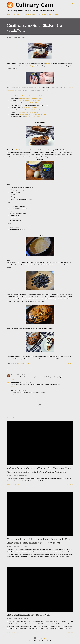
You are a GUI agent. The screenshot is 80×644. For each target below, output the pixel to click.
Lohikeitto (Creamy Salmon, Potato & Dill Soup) (29, 101)
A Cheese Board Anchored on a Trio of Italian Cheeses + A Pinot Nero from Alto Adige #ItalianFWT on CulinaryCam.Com (39, 470)
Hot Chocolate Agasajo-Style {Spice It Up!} (28, 615)
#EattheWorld (15, 364)
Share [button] (70, 364)
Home (8, 14)
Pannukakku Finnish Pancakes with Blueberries (28, 112)
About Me (16, 14)
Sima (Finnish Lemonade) (31, 107)
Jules (12, 375)
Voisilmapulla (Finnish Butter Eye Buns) (30, 110)
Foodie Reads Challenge (45, 14)
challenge (31, 66)
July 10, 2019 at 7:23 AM (20, 375)
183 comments (15, 632)
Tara (12, 390)
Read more (70, 485)
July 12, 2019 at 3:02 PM (20, 390)
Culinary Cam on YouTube (29, 14)
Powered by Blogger (40, 638)
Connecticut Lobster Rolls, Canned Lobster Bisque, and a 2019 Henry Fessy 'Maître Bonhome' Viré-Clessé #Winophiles (38, 541)
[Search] (66, 3)
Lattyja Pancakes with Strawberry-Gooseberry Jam (33, 114)
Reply (13, 379)
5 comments (15, 560)
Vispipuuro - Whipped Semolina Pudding (33, 96)
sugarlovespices (15, 383)
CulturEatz (49, 64)
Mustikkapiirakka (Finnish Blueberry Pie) (30, 98)
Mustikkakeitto (20, 150)
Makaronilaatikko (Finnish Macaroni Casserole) (35, 103)
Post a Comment (16, 485)
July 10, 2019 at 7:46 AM (26, 383)
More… (57, 14)
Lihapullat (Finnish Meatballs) (33, 117)
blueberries (23, 364)
